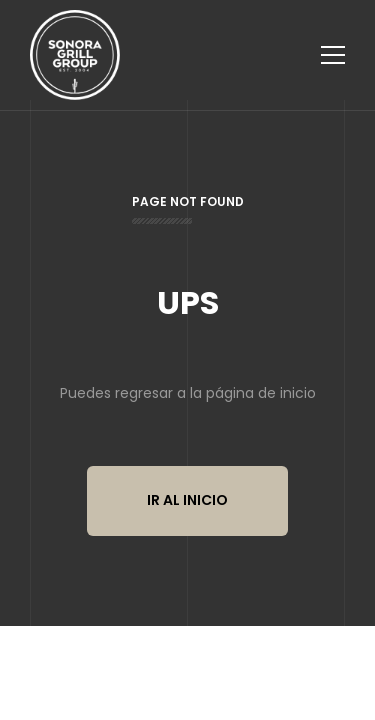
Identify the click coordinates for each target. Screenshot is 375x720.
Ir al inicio (187, 500)
